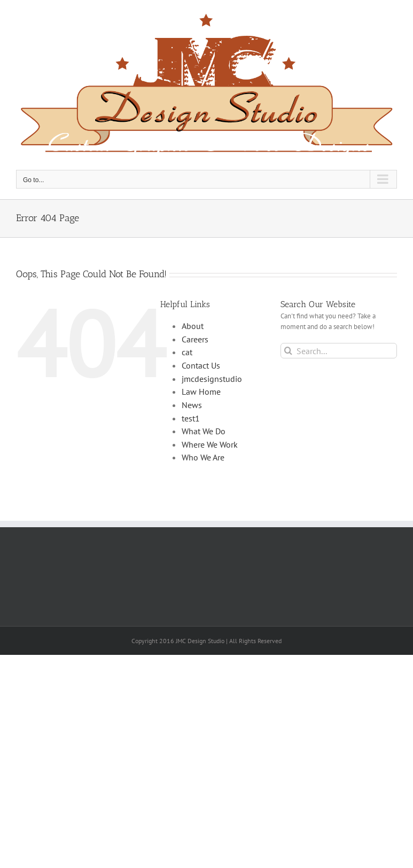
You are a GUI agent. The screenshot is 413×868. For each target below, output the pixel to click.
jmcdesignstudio (212, 379)
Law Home (201, 392)
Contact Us (201, 365)
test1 (191, 418)
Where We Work (210, 444)
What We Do (204, 431)
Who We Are (203, 457)
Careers (195, 339)
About (193, 326)
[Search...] (339, 351)
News (192, 405)
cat (187, 352)
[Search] (288, 351)
